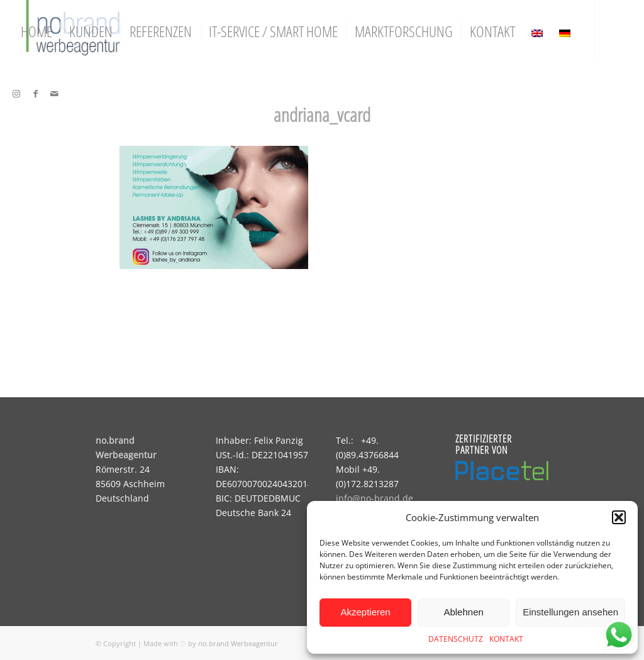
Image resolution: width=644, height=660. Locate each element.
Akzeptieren (365, 612)
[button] (619, 517)
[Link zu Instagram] (16, 94)
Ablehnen (463, 612)
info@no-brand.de (375, 498)
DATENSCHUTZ (456, 639)
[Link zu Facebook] (35, 94)
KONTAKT (506, 639)
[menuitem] (36, 31)
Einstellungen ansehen (570, 612)
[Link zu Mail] (54, 94)
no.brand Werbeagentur (238, 643)
